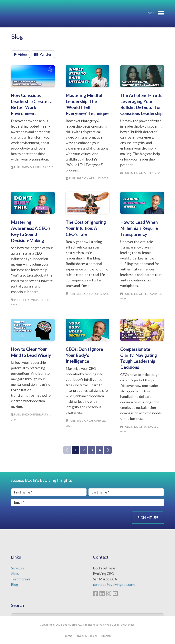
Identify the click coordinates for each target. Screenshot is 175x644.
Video (21, 54)
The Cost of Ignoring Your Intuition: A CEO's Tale (86, 228)
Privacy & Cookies (87, 636)
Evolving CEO (35, 14)
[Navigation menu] (156, 14)
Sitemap (106, 636)
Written (43, 54)
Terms (68, 636)
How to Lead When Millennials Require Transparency (139, 228)
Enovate (129, 624)
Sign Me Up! (148, 518)
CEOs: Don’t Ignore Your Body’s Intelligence (84, 355)
